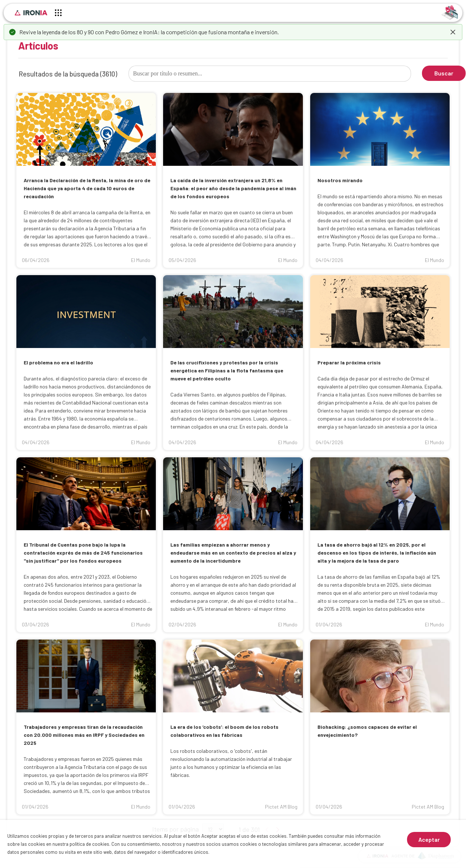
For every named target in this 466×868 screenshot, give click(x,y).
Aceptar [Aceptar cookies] (429, 839)
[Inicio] (31, 13)
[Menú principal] (58, 14)
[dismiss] (453, 32)
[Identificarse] (450, 12)
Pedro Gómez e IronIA (131, 32)
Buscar (444, 73)
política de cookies (89, 844)
